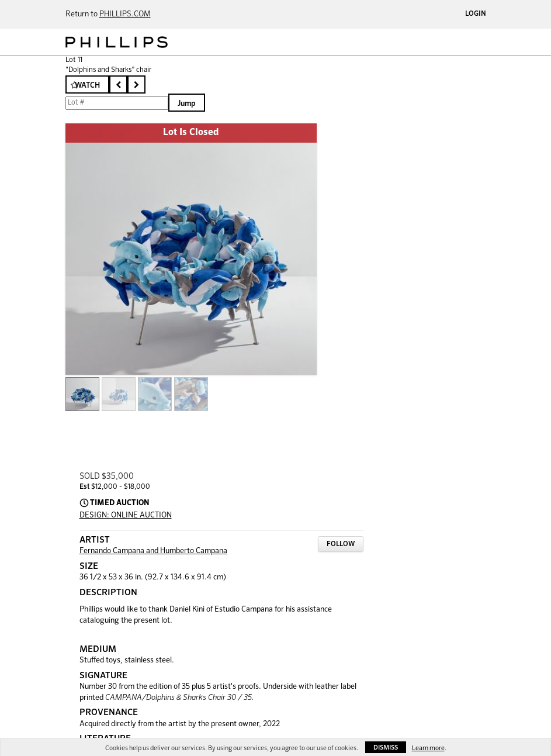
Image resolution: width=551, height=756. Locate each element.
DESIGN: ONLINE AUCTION (126, 515)
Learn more (428, 748)
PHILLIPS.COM (125, 14)
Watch (87, 86)
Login (476, 14)
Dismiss (386, 748)
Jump (187, 104)
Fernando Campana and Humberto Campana (153, 551)
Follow (341, 544)
